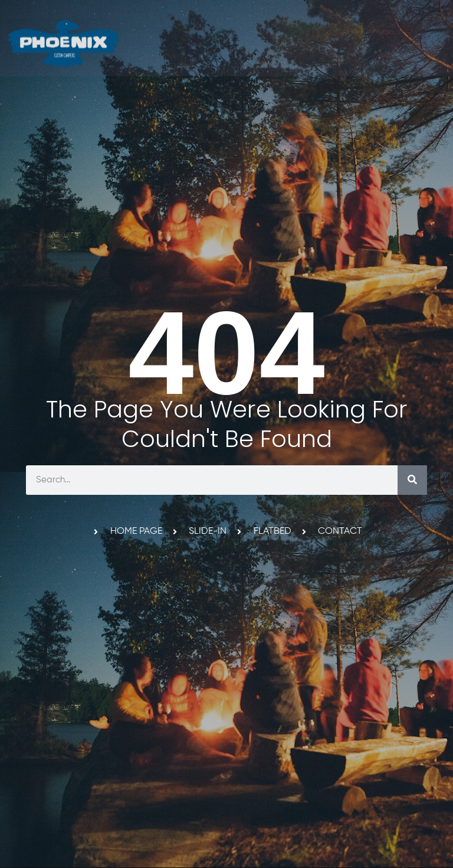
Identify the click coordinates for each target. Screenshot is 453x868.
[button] (437, 16)
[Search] (412, 480)
